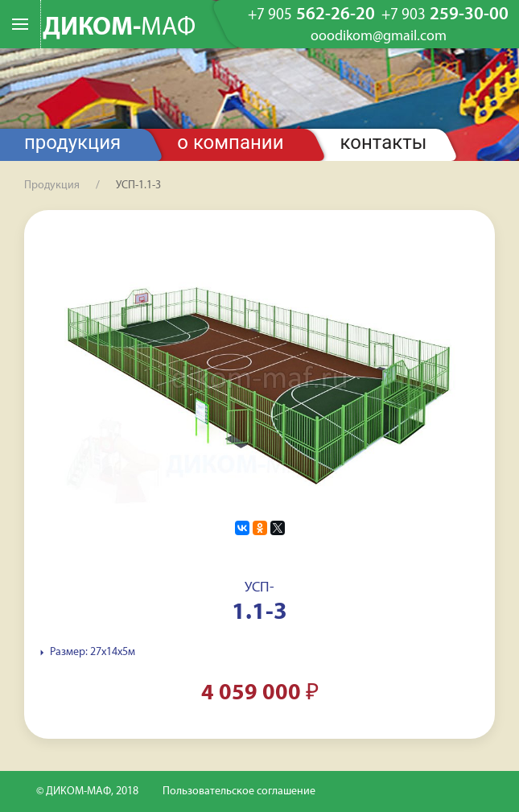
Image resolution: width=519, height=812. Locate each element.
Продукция (72, 142)
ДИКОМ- (119, 28)
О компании (230, 142)
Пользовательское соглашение (239, 791)
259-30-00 (445, 15)
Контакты (384, 142)
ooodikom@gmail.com (379, 37)
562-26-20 (311, 15)
